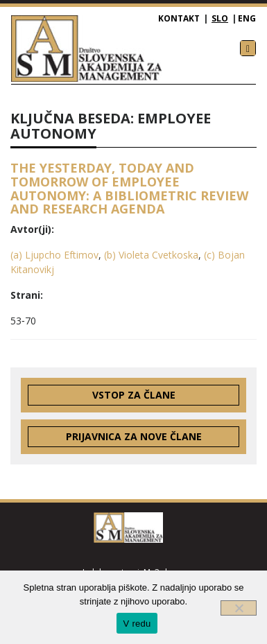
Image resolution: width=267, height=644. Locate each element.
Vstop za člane (134, 395)
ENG (247, 18)
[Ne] (239, 608)
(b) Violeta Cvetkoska (151, 255)
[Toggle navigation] (248, 48)
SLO (220, 18)
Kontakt (179, 18)
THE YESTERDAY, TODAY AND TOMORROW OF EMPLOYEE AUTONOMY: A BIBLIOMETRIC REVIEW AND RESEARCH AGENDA (129, 188)
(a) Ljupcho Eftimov (54, 255)
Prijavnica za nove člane (134, 436)
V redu (137, 624)
